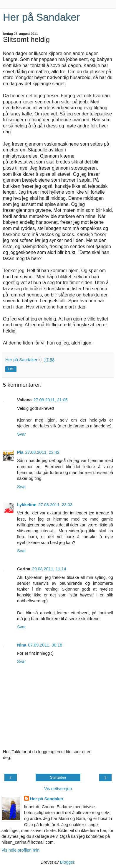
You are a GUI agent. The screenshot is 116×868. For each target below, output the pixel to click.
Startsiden (58, 777)
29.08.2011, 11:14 (49, 569)
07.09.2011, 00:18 (45, 645)
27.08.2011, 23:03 (55, 505)
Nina (22, 645)
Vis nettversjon (58, 789)
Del (11, 369)
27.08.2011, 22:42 (42, 452)
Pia (20, 452)
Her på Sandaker (41, 17)
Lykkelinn (27, 505)
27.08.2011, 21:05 (51, 400)
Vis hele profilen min (20, 850)
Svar (21, 434)
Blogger (67, 862)
